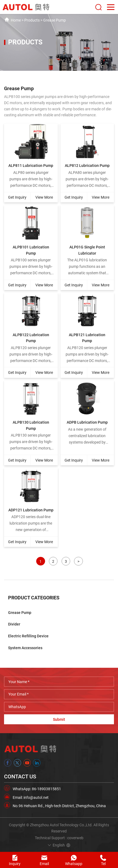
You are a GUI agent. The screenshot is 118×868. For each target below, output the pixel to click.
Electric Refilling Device (28, 636)
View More (44, 197)
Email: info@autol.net (31, 797)
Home (16, 20)
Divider (14, 624)
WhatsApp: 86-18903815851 (37, 789)
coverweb (75, 838)
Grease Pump (55, 20)
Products (32, 20)
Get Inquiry (17, 197)
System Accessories (25, 648)
